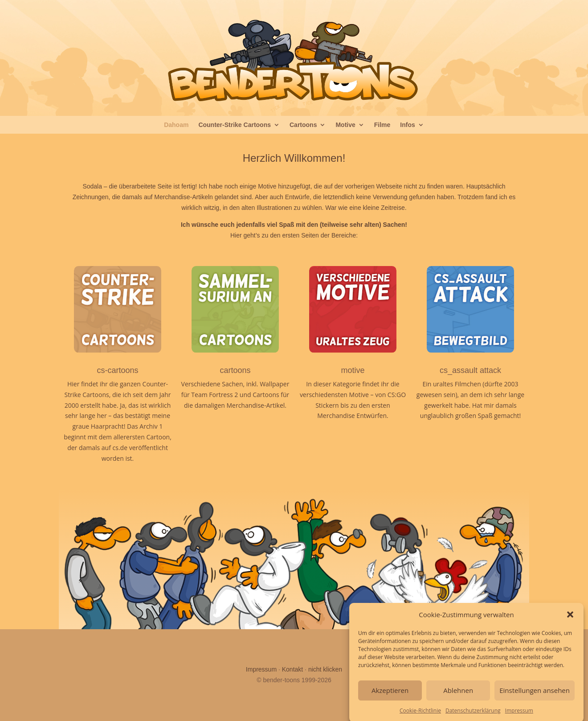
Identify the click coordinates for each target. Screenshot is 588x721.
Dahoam (176, 125)
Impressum (519, 716)
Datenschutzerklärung (473, 716)
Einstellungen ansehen (535, 696)
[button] (570, 621)
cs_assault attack (470, 370)
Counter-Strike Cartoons (235, 125)
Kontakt (292, 669)
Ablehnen (458, 696)
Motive (345, 125)
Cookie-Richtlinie (420, 716)
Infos (407, 125)
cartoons (235, 370)
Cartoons (303, 125)
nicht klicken (325, 669)
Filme (382, 125)
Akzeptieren (390, 696)
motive (353, 370)
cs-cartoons (117, 370)
